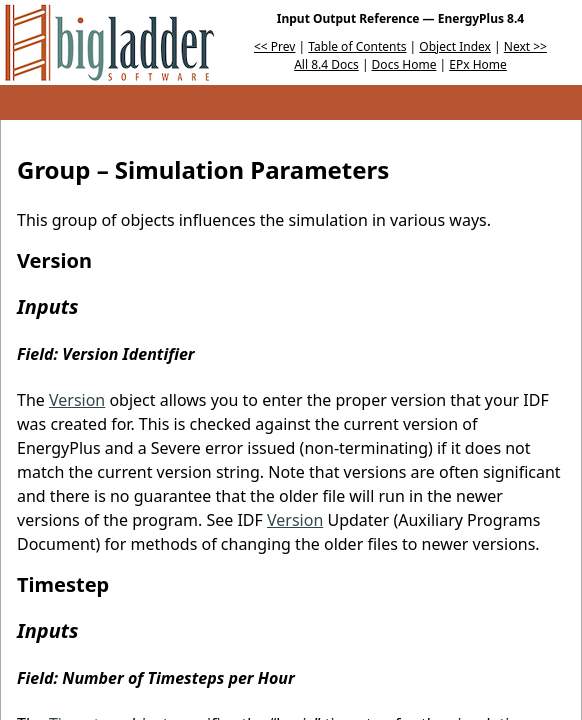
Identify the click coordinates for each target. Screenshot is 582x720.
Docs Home (404, 64)
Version (77, 400)
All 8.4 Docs (326, 64)
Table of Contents (357, 46)
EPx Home (478, 64)
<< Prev (274, 46)
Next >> (525, 46)
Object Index (455, 46)
